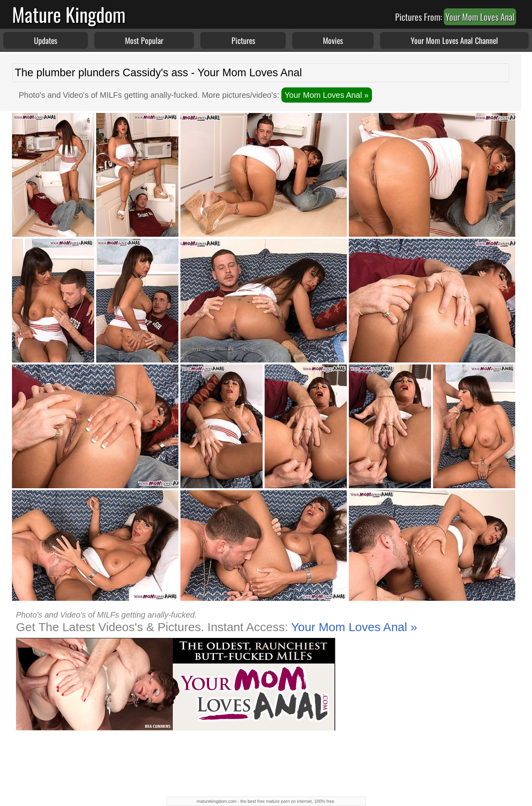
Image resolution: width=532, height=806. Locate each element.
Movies (333, 40)
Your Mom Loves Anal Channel (454, 40)
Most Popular (144, 40)
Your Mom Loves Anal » (327, 95)
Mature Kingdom (69, 14)
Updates (45, 40)
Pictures (243, 40)
